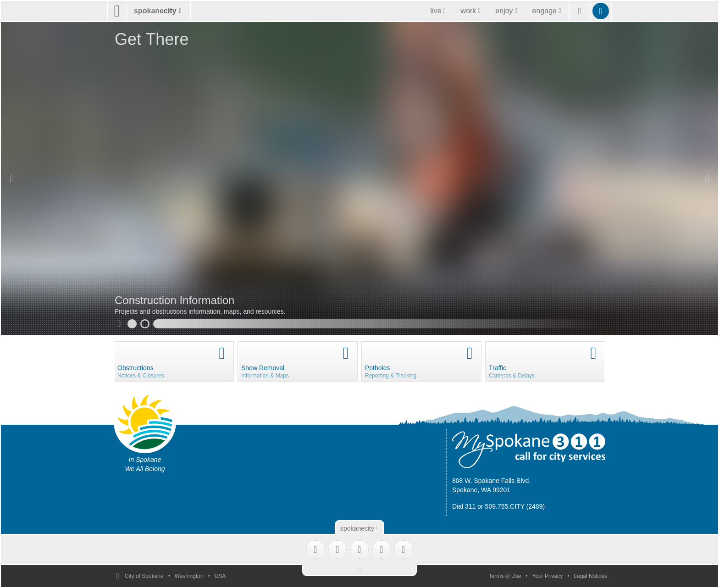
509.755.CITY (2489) (515, 506)
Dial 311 (464, 506)
